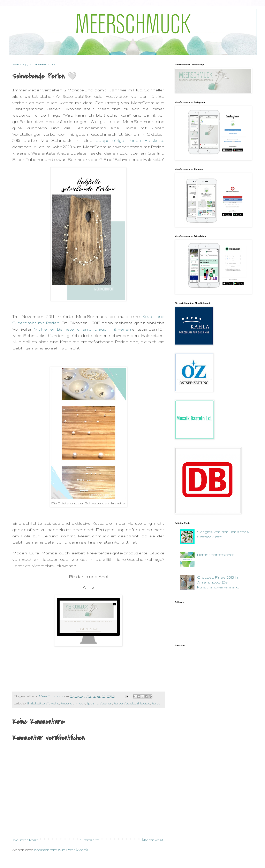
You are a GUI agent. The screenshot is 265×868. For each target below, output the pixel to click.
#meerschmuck (73, 703)
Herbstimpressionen (216, 555)
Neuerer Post (26, 840)
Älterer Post (152, 840)
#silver (157, 703)
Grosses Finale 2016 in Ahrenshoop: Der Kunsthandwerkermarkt (218, 582)
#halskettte (36, 703)
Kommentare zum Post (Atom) (61, 850)
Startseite (90, 840)
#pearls (93, 703)
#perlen (106, 703)
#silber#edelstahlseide (132, 703)
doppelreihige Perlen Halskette (130, 140)
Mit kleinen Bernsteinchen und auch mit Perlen (83, 329)
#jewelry (53, 703)
